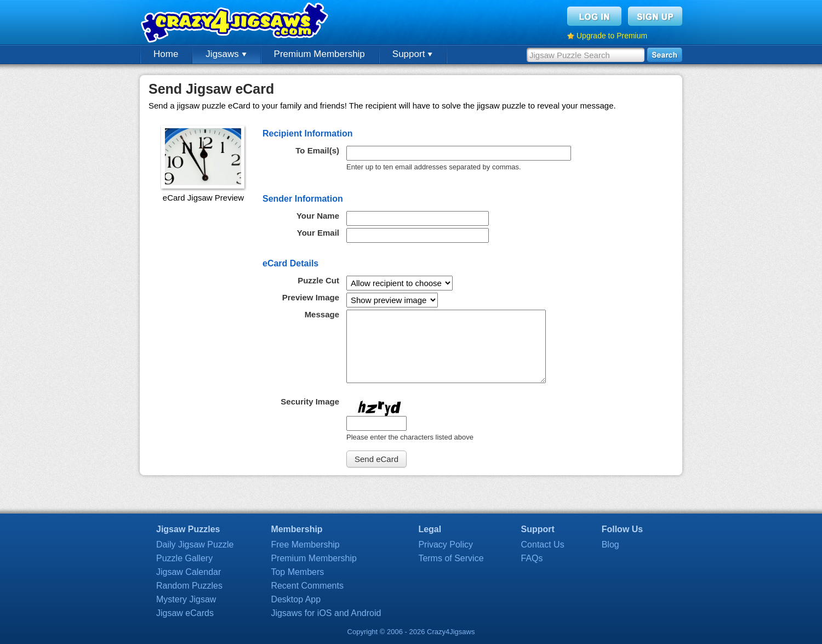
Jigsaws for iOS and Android (326, 613)
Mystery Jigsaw (186, 599)
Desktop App (296, 599)
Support (412, 54)
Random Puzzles (189, 586)
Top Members (297, 572)
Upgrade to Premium (612, 36)
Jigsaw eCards (185, 613)
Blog (610, 545)
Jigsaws (226, 54)
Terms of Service (451, 558)
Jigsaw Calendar (189, 572)
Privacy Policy (446, 545)
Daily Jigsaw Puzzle (195, 545)
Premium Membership (319, 54)
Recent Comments (307, 586)
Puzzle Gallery (184, 558)
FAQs (532, 558)
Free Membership (305, 545)
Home (166, 54)
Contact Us (543, 545)
